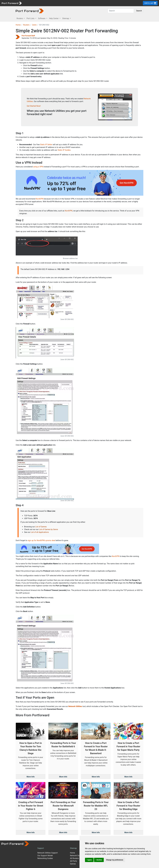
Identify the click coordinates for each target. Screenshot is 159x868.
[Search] (121, 11)
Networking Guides (45, 858)
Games (73, 864)
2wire (34, 25)
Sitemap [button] (66, 18)
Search (139, 11)
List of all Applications (40, 532)
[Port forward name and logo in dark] (30, 11)
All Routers (74, 858)
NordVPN (40, 199)
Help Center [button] (54, 18)
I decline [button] (99, 860)
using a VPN (38, 167)
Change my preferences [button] (115, 860)
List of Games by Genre (48, 529)
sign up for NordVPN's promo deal (41, 540)
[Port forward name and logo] (12, 3)
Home (18, 25)
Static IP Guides (64, 150)
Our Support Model (45, 856)
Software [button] (42, 18)
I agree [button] (89, 860)
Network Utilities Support (48, 853)
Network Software (77, 856)
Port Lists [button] (31, 18)
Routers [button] (20, 18)
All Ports (73, 861)
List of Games (41, 527)
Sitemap (73, 848)
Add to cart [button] (150, 3)
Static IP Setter (46, 145)
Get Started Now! (34, 106)
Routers (26, 25)
